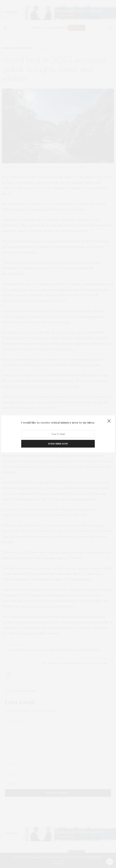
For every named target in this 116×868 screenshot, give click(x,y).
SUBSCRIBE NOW (58, 444)
